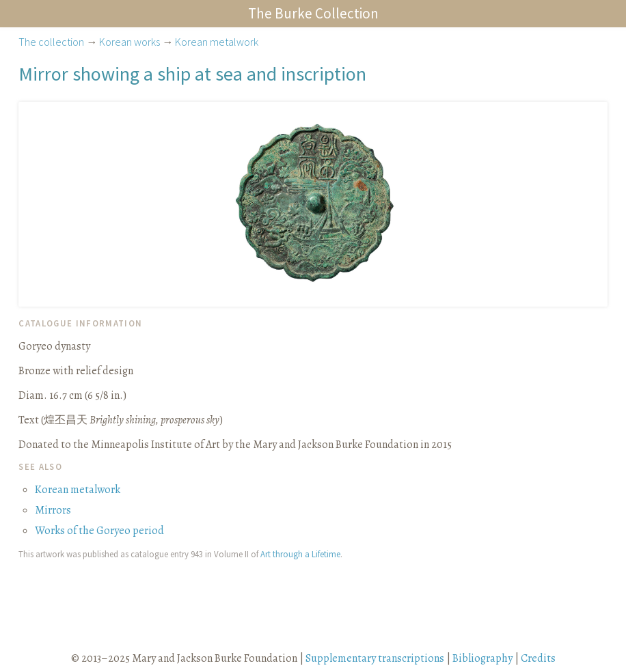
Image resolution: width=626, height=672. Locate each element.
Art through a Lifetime (300, 554)
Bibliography (482, 658)
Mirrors (53, 510)
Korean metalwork (217, 42)
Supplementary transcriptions (375, 658)
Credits (538, 658)
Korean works (130, 42)
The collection (51, 42)
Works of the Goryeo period (99, 531)
